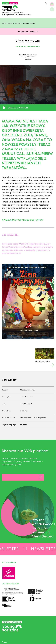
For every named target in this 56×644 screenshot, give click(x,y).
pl (46, 3)
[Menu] (52, 4)
